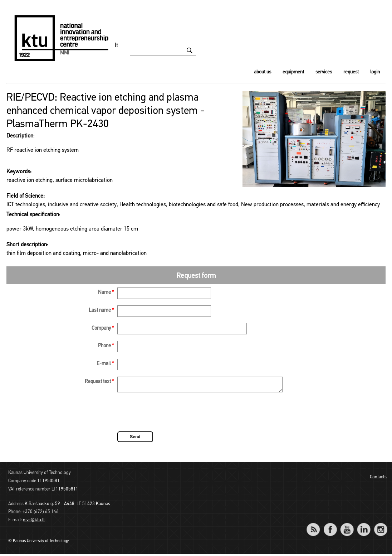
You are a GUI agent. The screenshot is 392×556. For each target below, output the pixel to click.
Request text (99, 382)
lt (117, 46)
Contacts (378, 479)
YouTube (347, 527)
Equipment (293, 72)
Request (351, 72)
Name (106, 293)
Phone (106, 346)
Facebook (330, 527)
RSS (316, 527)
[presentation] (172, 415)
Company (103, 328)
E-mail (105, 364)
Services (324, 72)
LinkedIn (364, 527)
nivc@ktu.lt (34, 522)
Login (375, 72)
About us (263, 72)
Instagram (380, 527)
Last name (101, 311)
